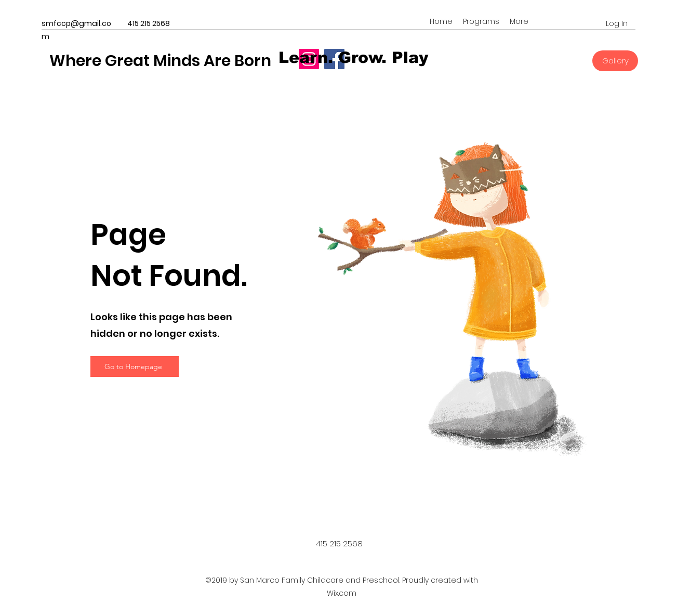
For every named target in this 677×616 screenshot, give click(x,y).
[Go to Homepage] (135, 366)
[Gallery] (615, 61)
